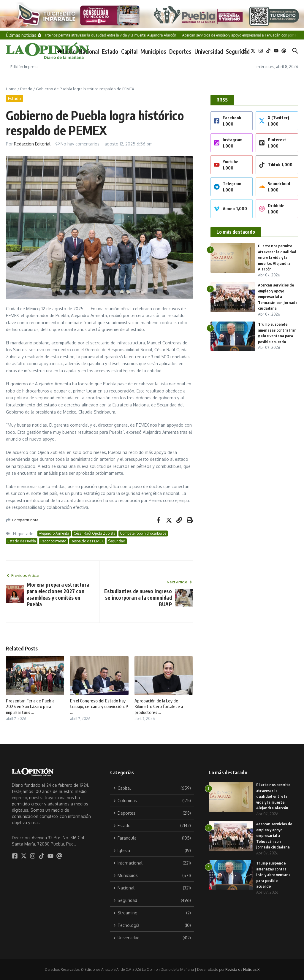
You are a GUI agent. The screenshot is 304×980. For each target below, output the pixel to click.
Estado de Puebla (22, 541)
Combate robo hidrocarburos (143, 533)
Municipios (153, 51)
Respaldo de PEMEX (87, 541)
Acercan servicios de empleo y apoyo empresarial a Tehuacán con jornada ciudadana (278, 297)
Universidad (209, 51)
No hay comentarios (80, 144)
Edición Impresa (24, 67)
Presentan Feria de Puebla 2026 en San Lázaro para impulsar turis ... (30, 706)
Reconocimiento (53, 541)
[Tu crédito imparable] (152, 15)
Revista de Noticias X (242, 969)
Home (11, 89)
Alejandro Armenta (54, 533)
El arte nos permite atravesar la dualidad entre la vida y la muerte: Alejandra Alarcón (277, 257)
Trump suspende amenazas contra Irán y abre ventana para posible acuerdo (273, 875)
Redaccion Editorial (32, 144)
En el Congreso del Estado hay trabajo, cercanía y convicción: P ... (99, 706)
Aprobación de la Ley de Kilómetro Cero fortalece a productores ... (159, 706)
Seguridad (238, 51)
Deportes (180, 51)
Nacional (89, 51)
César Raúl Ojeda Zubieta (95, 533)
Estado (110, 51)
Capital (129, 51)
